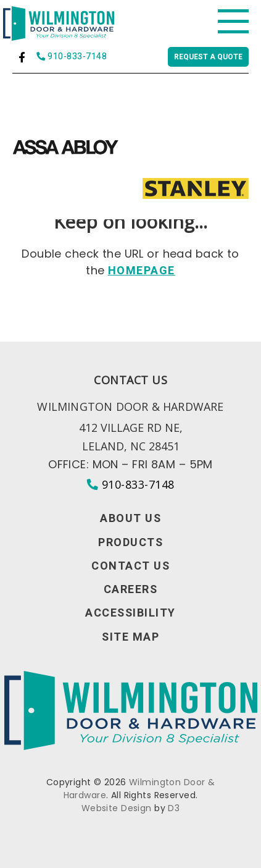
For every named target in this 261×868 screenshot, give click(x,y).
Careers (131, 590)
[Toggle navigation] (233, 22)
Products (130, 543)
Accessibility (130, 613)
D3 (174, 808)
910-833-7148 (72, 57)
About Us (130, 519)
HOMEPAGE (142, 271)
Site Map (130, 638)
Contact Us (130, 567)
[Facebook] (22, 57)
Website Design (117, 808)
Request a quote (208, 57)
